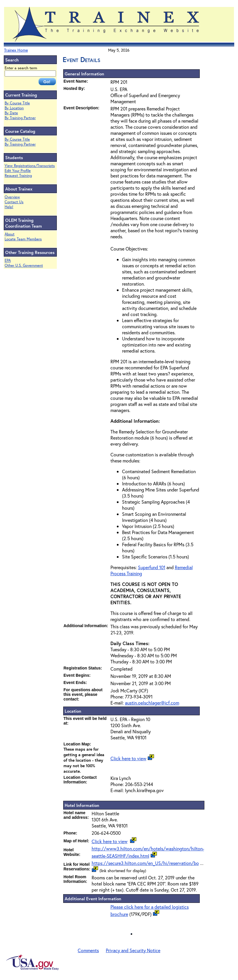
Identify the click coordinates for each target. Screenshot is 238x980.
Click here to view (128, 758)
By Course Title (17, 103)
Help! (9, 207)
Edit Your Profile (18, 171)
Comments (88, 950)
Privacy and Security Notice (133, 950)
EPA (8, 261)
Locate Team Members (23, 239)
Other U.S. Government (24, 265)
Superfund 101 (152, 567)
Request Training (18, 176)
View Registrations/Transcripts (30, 166)
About (10, 234)
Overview (12, 197)
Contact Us (14, 202)
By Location (14, 108)
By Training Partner (20, 118)
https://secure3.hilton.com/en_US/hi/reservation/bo (145, 863)
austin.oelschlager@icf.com (152, 703)
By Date (11, 113)
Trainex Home (16, 50)
